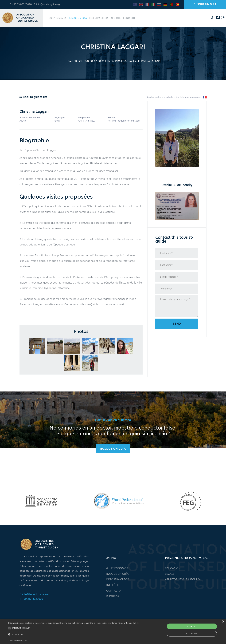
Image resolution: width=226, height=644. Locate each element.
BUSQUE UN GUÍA (205, 4)
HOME (69, 61)
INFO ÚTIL (116, 18)
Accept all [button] (192, 626)
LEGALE (170, 574)
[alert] (113, 631)
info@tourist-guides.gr (48, 4)
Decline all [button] (192, 634)
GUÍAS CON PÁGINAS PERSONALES (117, 61)
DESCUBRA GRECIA (99, 18)
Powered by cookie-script (18, 641)
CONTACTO (129, 18)
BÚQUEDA (113, 596)
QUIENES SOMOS (57, 18)
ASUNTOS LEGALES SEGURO (182, 579)
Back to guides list (33, 97)
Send (177, 324)
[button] (74, 634)
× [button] (223, 622)
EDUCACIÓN (173, 568)
